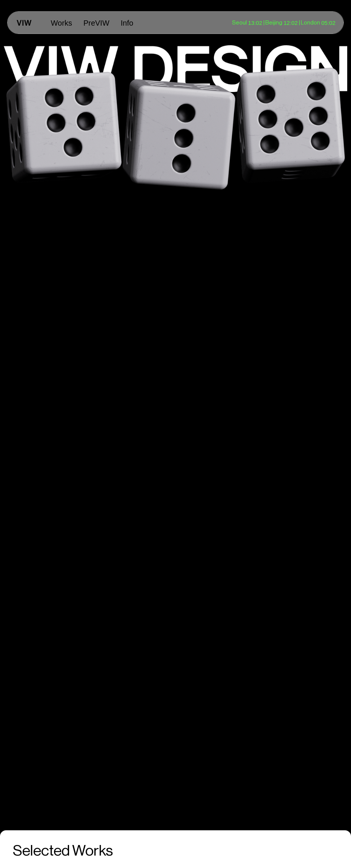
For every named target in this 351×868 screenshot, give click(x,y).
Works (62, 23)
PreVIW (96, 23)
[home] (24, 23)
